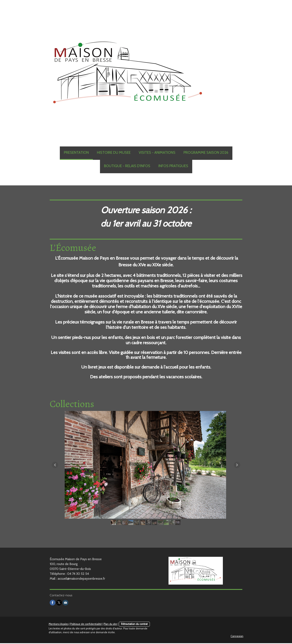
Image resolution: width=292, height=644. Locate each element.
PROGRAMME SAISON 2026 (206, 153)
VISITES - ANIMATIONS (157, 153)
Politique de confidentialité (86, 625)
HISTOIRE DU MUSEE (114, 153)
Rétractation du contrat (134, 625)
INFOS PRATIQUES (173, 166)
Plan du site (110, 625)
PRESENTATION (76, 153)
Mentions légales (59, 625)
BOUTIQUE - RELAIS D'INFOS (127, 166)
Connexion (237, 637)
